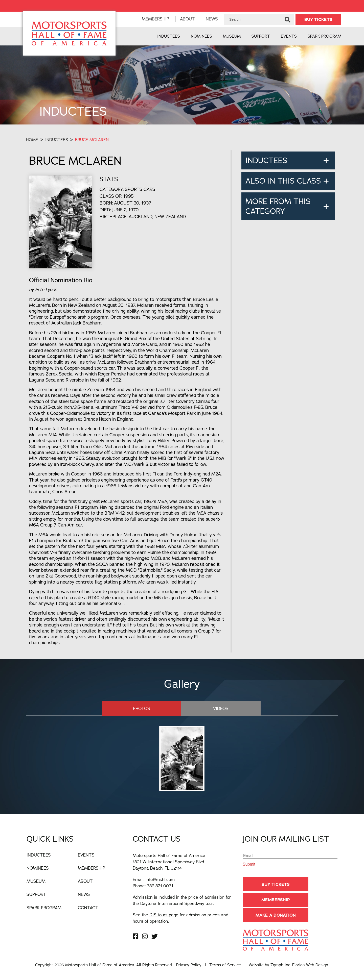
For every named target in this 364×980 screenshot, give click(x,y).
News (212, 19)
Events (289, 36)
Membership (155, 19)
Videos (215, 708)
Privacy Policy (189, 965)
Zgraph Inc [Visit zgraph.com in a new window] (280, 965)
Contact (88, 907)
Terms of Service (225, 965)
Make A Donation (276, 915)
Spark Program (324, 36)
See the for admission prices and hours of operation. (180, 918)
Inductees (169, 36)
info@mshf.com (160, 879)
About (187, 19)
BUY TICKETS (318, 19)
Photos (148, 708)
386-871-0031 (160, 885)
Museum (232, 36)
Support (261, 36)
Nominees (201, 36)
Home (32, 140)
